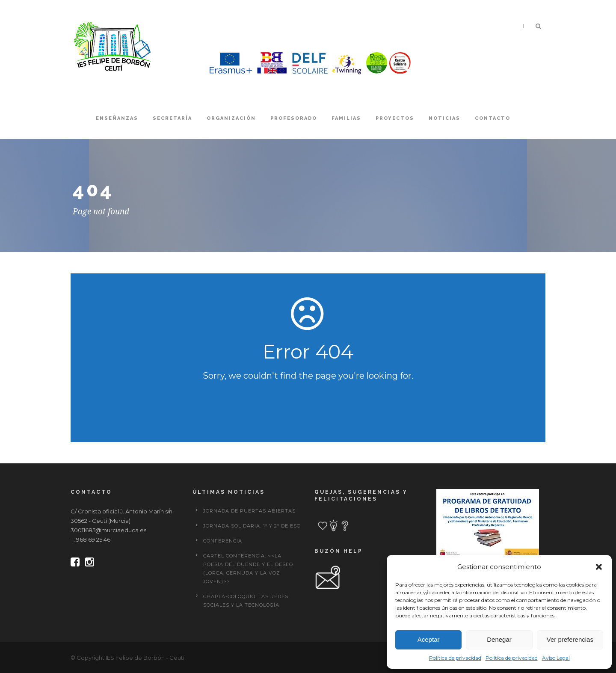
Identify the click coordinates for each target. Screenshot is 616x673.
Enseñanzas (117, 118)
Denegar (499, 639)
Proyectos (395, 118)
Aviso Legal (556, 658)
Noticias (444, 118)
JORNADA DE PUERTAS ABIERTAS (249, 511)
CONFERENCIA (223, 541)
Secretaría (172, 118)
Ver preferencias (570, 639)
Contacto (493, 118)
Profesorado (294, 118)
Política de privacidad (455, 658)
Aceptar (429, 639)
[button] (599, 567)
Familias (346, 118)
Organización (231, 118)
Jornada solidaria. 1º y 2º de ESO (252, 526)
